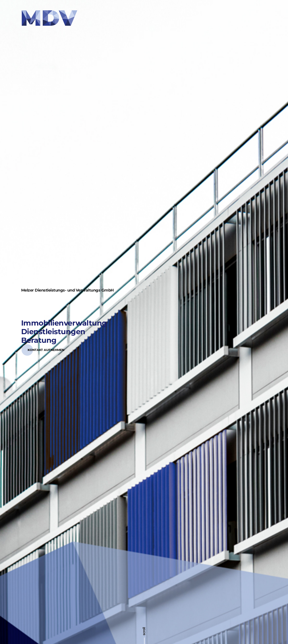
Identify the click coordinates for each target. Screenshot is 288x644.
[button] (46, 337)
